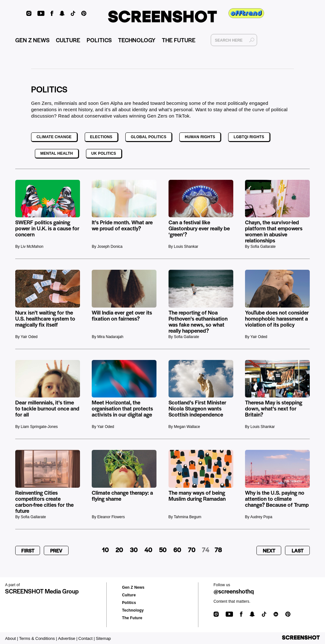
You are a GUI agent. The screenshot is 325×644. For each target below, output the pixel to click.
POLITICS (99, 40)
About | (12, 638)
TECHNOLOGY (137, 40)
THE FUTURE (179, 40)
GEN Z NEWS (32, 40)
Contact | (87, 638)
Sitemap (103, 638)
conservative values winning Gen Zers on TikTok (137, 116)
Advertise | (68, 638)
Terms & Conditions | (38, 638)
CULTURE (68, 40)
